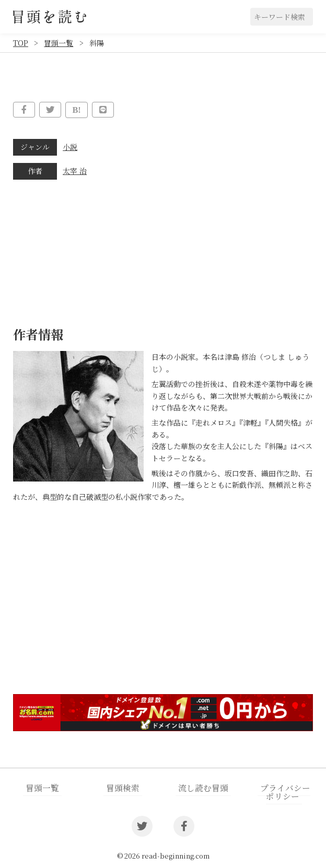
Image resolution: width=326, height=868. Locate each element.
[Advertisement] (163, 604)
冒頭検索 (123, 787)
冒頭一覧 (59, 43)
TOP (21, 43)
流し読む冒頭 (203, 787)
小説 (70, 146)
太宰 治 (75, 170)
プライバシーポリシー (284, 791)
